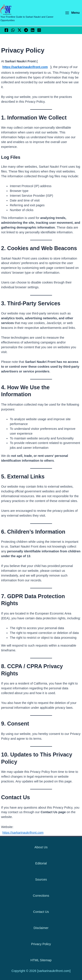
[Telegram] (26, 30)
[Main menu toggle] (72, 13)
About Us (41, 847)
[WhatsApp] (13, 30)
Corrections (41, 896)
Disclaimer (41, 928)
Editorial (41, 863)
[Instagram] (39, 30)
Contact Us (41, 912)
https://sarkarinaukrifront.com (25, 67)
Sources (41, 879)
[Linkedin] (33, 30)
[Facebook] (6, 30)
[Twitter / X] (19, 30)
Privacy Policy (41, 944)
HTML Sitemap (41, 960)
